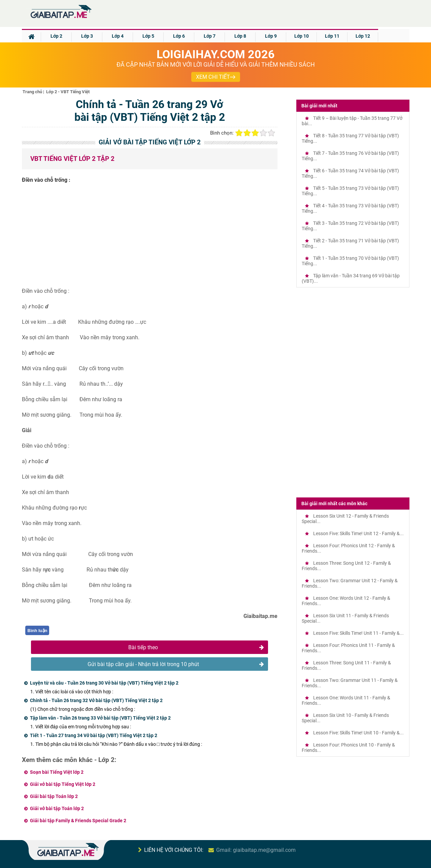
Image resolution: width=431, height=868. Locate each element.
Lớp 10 (302, 36)
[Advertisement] (150, 238)
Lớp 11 (332, 36)
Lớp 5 (148, 36)
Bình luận (38, 631)
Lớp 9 (271, 36)
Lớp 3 (87, 36)
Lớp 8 (240, 36)
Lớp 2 (56, 36)
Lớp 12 (363, 36)
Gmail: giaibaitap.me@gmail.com (256, 850)
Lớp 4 (118, 36)
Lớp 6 (179, 36)
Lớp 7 (210, 36)
